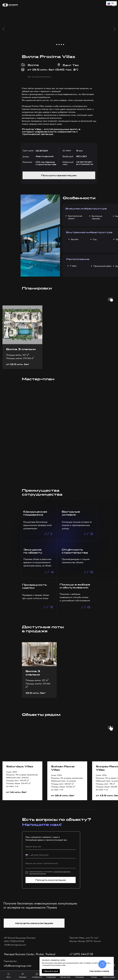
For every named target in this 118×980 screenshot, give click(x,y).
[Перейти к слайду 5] (64, 45)
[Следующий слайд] (114, 29)
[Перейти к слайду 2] (57, 45)
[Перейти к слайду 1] (55, 45)
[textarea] (51, 865)
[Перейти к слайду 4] (61, 45)
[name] (51, 847)
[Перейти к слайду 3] (59, 45)
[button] (59, 175)
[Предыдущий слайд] (4, 29)
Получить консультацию (51, 880)
